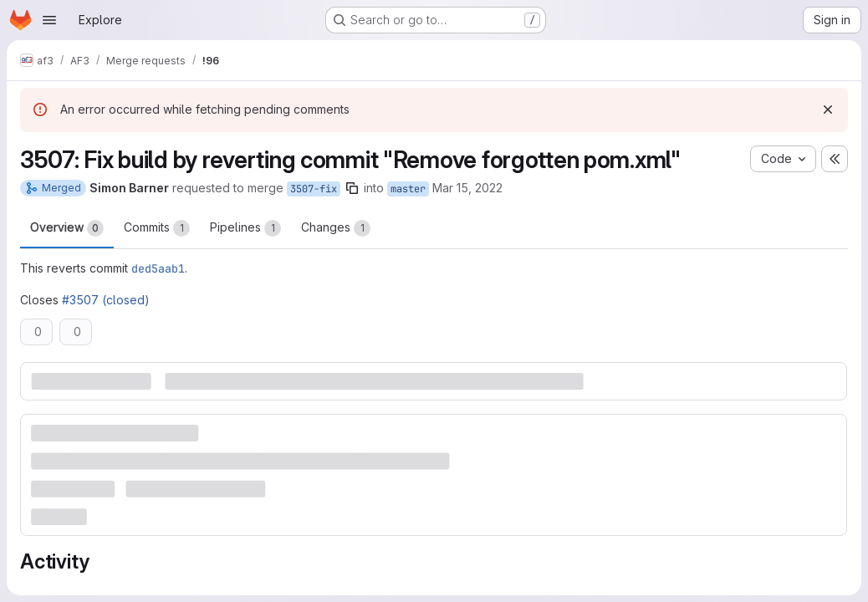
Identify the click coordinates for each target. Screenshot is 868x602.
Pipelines (245, 228)
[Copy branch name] (352, 188)
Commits (157, 228)
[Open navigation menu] (49, 20)
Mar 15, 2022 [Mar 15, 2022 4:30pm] (467, 188)
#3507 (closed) (106, 300)
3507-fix (314, 189)
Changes (336, 228)
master (408, 189)
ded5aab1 (158, 268)
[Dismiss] (828, 110)
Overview (67, 228)
